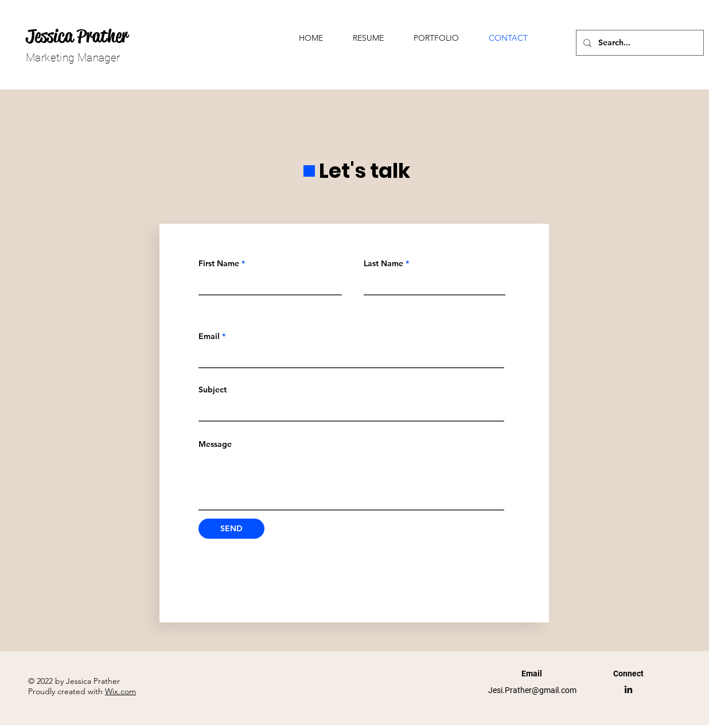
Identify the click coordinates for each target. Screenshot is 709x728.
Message (215, 444)
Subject (213, 390)
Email (209, 336)
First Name (219, 263)
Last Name (383, 263)
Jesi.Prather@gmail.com (532, 690)
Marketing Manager (73, 58)
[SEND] (231, 529)
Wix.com (120, 691)
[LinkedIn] (628, 689)
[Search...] (639, 43)
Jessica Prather (77, 36)
